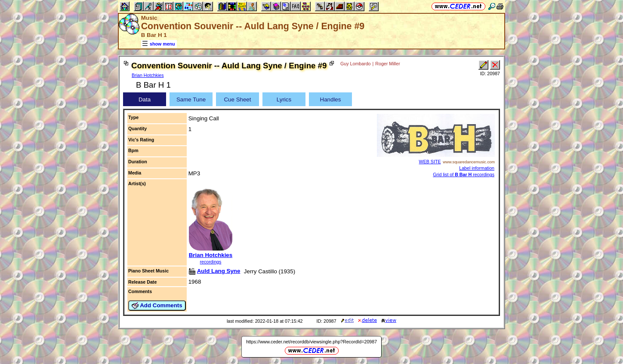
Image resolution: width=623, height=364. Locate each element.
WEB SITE (430, 162)
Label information (477, 168)
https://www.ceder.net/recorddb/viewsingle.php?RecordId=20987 (311, 342)
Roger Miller (387, 64)
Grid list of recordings (464, 174)
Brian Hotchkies (148, 75)
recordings (211, 262)
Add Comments (157, 306)
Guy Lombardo (356, 64)
